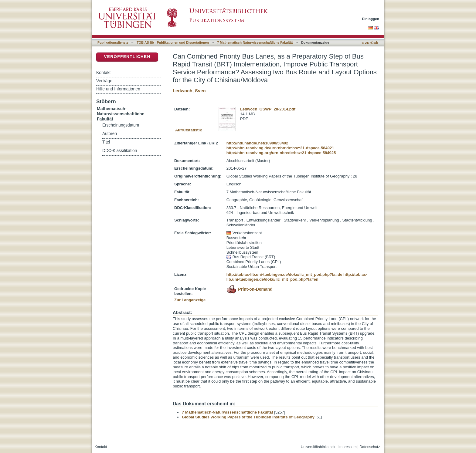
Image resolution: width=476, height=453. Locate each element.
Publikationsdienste (113, 42)
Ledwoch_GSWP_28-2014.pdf (268, 109)
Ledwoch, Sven (189, 91)
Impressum (348, 447)
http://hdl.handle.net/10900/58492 (257, 143)
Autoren (110, 134)
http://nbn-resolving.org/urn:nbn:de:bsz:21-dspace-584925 (281, 153)
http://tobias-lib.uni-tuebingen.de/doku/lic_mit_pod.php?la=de (284, 274)
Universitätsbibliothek (318, 447)
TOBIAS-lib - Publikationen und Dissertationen (173, 42)
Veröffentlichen (127, 57)
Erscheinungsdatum (121, 125)
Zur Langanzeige (190, 300)
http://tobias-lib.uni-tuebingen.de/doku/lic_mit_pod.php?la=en (297, 277)
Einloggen (371, 19)
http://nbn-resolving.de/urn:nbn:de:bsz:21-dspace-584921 (280, 148)
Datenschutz (370, 447)
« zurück (370, 43)
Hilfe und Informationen (118, 89)
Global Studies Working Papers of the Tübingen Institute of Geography (248, 417)
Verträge (104, 81)
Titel (106, 142)
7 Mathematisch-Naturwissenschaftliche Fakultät (255, 42)
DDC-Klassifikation (120, 151)
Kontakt (103, 73)
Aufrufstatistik (189, 130)
